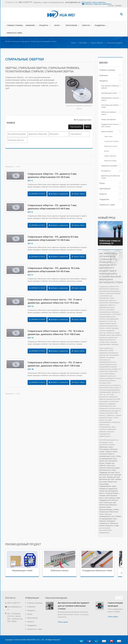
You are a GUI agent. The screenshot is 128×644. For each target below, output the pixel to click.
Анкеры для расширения (108, 491)
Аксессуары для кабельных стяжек (111, 106)
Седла (109, 507)
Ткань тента (108, 136)
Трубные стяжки (111, 452)
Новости (87, 25)
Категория (83, 43)
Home (73, 43)
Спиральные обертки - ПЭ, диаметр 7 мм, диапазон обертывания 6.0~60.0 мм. (54, 207)
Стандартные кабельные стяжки (97, 571)
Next (117, 217)
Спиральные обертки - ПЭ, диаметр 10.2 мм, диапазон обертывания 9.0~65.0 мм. (55, 270)
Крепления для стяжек (108, 470)
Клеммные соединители (108, 489)
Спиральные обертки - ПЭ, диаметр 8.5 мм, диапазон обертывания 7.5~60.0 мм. (55, 238)
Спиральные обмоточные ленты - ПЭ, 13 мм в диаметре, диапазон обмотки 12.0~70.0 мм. (56, 301)
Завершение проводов (109, 166)
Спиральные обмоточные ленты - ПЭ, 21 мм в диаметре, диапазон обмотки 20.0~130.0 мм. (56, 364)
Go (88, 127)
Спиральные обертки (111, 141)
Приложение (72, 25)
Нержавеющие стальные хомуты (110, 99)
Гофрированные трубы (108, 486)
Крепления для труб (107, 479)
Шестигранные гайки (112, 498)
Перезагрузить (76, 127)
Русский (118, 6)
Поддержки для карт (107, 472)
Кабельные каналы (111, 146)
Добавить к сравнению (60, 194)
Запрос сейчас (80, 194)
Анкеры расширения (108, 119)
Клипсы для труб (110, 503)
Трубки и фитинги (110, 156)
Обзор (58, 25)
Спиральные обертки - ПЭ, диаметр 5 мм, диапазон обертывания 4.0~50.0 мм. (54, 175)
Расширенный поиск (83, 120)
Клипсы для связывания (108, 461)
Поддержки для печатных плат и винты (110, 125)
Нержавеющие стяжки (109, 93)
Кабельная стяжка (106, 447)
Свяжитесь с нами (112, 526)
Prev (121, 217)
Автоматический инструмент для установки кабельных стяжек (74, 606)
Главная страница (15, 25)
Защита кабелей (97, 43)
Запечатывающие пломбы (109, 509)
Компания (31, 25)
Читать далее (63, 622)
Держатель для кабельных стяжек (111, 177)
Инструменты (106, 171)
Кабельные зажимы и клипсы (109, 113)
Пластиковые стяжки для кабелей (110, 87)
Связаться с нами (14, 33)
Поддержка (101, 25)
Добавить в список (38, 194)
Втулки (107, 151)
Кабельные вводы (110, 161)
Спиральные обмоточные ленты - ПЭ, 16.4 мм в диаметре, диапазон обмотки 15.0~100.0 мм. (57, 333)
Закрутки (102, 521)
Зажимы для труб (113, 477)
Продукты (45, 25)
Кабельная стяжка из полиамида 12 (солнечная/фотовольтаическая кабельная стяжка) (110, 245)
